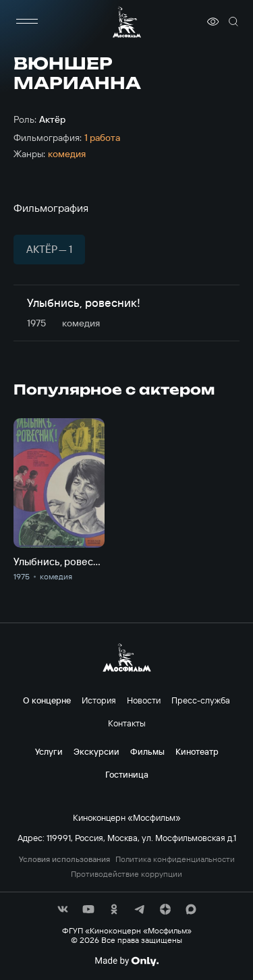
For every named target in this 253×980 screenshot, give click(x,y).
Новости (144, 700)
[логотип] (127, 22)
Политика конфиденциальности (175, 859)
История (99, 700)
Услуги (49, 751)
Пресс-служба (201, 700)
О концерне (47, 700)
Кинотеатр (197, 751)
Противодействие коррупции (126, 874)
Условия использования (64, 859)
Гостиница (127, 774)
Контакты (127, 723)
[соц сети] (63, 909)
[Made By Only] (126, 961)
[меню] (27, 22)
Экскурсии (96, 751)
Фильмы (147, 751)
